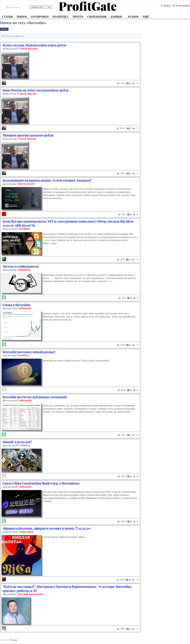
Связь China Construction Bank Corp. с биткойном (41, 483)
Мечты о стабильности (21, 266)
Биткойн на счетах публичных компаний (35, 397)
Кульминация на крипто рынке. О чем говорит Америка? (47, 180)
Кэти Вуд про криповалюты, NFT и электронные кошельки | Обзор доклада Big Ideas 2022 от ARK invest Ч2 (68, 223)
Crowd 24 (23, 355)
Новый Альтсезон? (17, 442)
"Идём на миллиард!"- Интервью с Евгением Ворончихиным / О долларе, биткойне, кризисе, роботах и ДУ (67, 588)
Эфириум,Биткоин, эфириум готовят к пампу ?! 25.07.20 (46, 528)
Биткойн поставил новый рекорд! (29, 352)
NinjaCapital (26, 532)
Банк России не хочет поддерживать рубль (36, 90)
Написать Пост (37, 7)
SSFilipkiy (24, 229)
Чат (49, 7)
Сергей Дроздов (28, 48)
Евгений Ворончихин (31, 594)
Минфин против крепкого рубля (28, 135)
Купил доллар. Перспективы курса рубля (34, 45)
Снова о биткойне (16, 305)
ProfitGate (5, 640)
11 (130, 579)
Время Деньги (26, 184)
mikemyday (24, 270)
